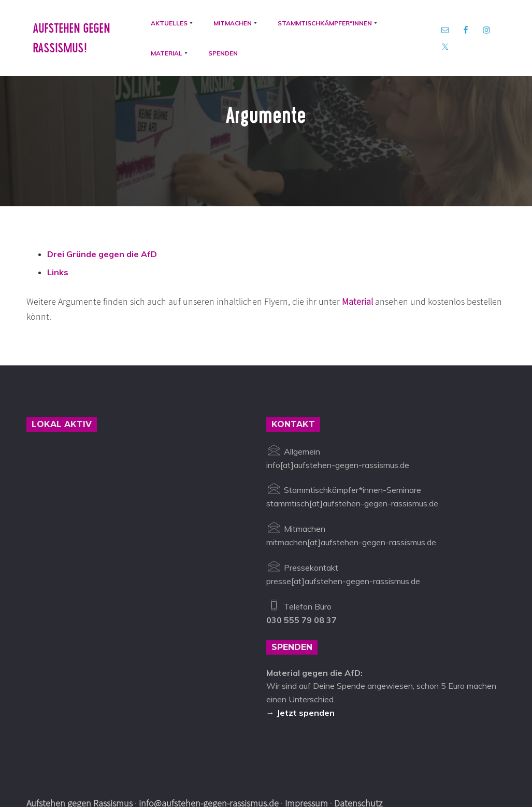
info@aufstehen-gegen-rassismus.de (209, 759)
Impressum (306, 759)
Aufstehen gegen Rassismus (80, 759)
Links (58, 228)
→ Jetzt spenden (300, 668)
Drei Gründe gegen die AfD (102, 209)
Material (358, 257)
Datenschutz (358, 759)
